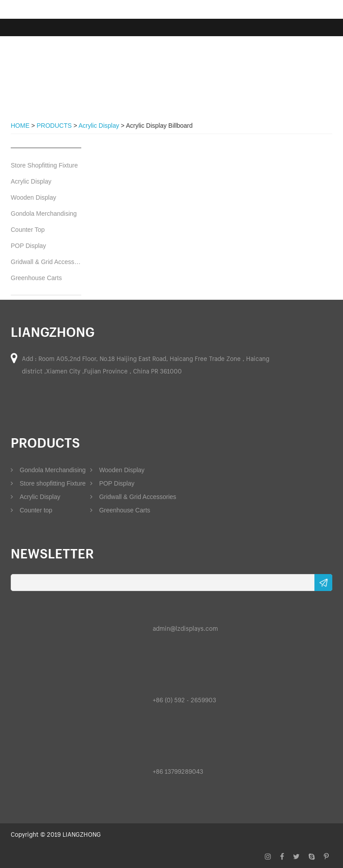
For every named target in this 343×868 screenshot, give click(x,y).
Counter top (31, 510)
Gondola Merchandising (44, 214)
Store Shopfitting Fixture (44, 165)
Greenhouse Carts (36, 278)
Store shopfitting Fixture (48, 483)
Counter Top (28, 230)
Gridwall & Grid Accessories (46, 262)
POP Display (28, 246)
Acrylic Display (31, 181)
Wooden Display (33, 197)
